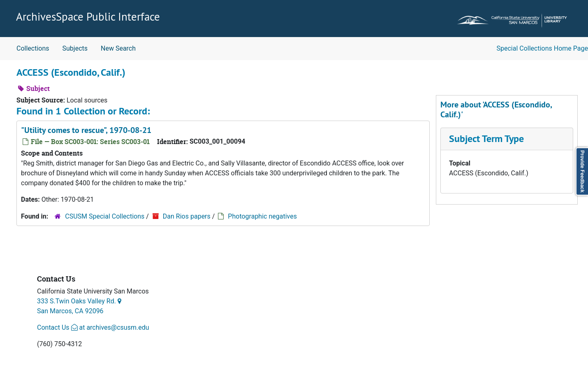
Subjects (75, 48)
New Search (118, 48)
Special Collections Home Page (543, 48)
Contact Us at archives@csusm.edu (93, 327)
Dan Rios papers (187, 216)
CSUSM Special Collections (105, 216)
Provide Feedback (582, 171)
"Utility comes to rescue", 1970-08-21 (86, 130)
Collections (33, 48)
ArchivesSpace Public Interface (88, 16)
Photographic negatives (262, 216)
